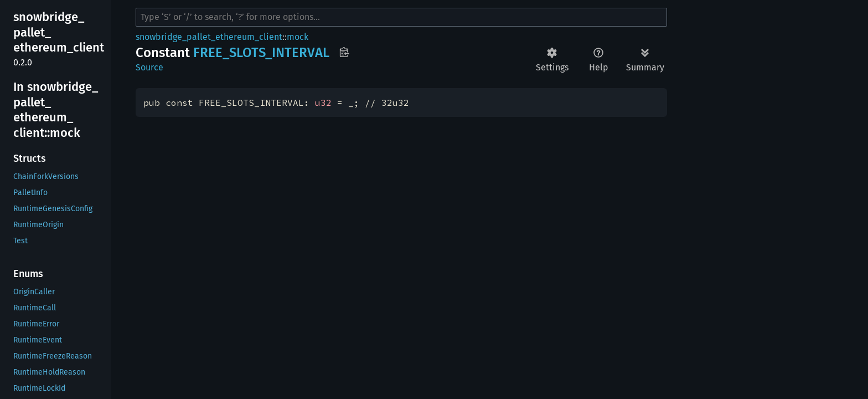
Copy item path (344, 52)
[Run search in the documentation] (401, 17)
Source (149, 67)
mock (298, 37)
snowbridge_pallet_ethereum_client (209, 37)
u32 (323, 103)
